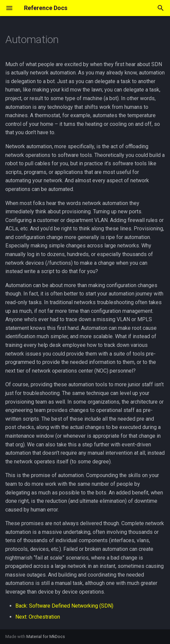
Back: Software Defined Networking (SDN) (64, 606)
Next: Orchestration (38, 617)
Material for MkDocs (46, 636)
